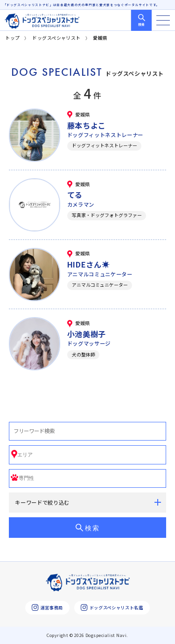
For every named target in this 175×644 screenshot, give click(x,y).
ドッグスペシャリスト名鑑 (112, 608)
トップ (12, 38)
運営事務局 (47, 608)
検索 (141, 24)
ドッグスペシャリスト (56, 38)
